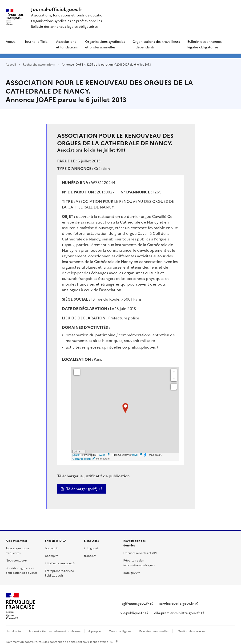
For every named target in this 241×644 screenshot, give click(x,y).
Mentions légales (120, 631)
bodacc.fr (52, 548)
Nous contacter (16, 560)
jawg (135, 455)
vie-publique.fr (132, 613)
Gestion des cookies (191, 631)
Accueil (12, 41)
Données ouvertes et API (140, 553)
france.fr (90, 556)
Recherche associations (39, 64)
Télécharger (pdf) (82, 489)
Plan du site (13, 631)
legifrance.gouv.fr (135, 603)
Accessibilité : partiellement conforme (55, 631)
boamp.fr (51, 556)
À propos (95, 631)
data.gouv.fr (132, 572)
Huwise (101, 455)
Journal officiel (37, 41)
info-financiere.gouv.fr (60, 563)
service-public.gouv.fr (177, 603)
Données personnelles (154, 631)
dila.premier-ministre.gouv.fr (177, 613)
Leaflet (76, 455)
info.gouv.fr (92, 548)
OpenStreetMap (82, 459)
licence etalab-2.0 (101, 642)
